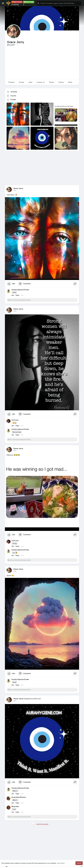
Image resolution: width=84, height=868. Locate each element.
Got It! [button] (79, 863)
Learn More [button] (61, 863)
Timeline (11, 82)
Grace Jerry (18, 188)
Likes (30, 82)
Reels (70, 82)
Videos (61, 82)
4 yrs (15, 190)
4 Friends (14, 92)
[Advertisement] (42, 62)
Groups (21, 82)
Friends (41, 82)
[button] (59, 3)
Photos (52, 82)
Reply (17, 295)
